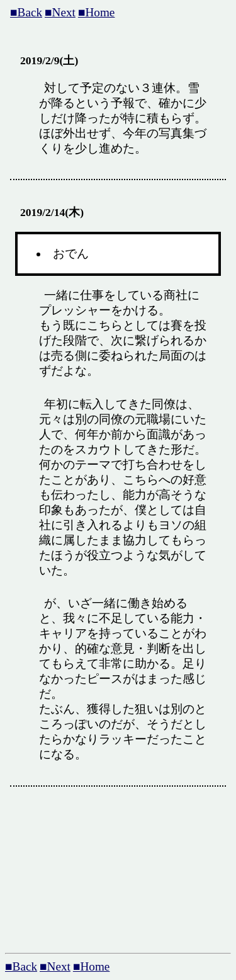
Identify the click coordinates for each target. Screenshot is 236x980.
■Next (60, 12)
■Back (26, 12)
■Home (96, 12)
